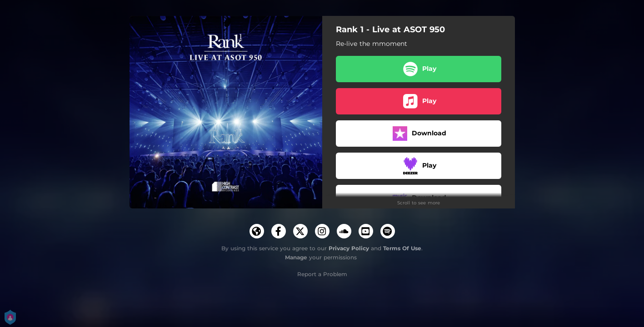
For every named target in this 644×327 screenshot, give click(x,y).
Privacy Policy (349, 248)
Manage (296, 257)
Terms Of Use (402, 248)
